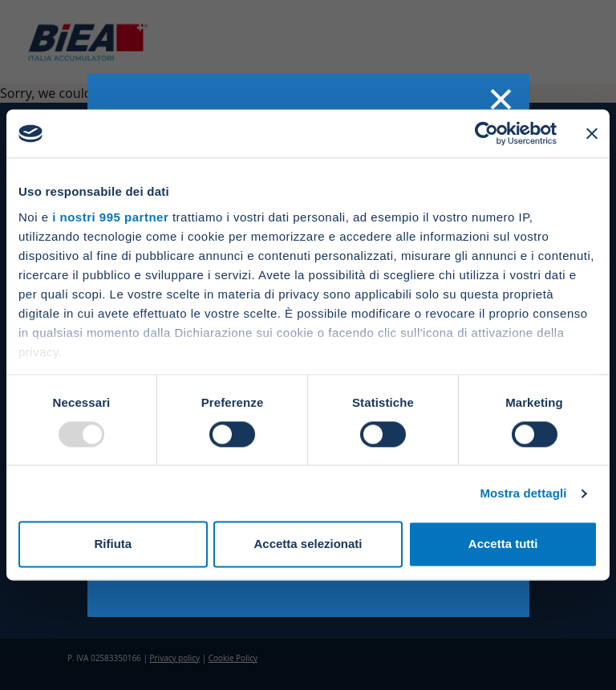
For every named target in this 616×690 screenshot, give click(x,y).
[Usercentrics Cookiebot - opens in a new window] (486, 133)
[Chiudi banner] (592, 133)
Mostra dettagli (523, 493)
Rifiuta (113, 544)
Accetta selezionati (308, 544)
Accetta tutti (503, 544)
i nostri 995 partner (110, 217)
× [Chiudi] (501, 99)
